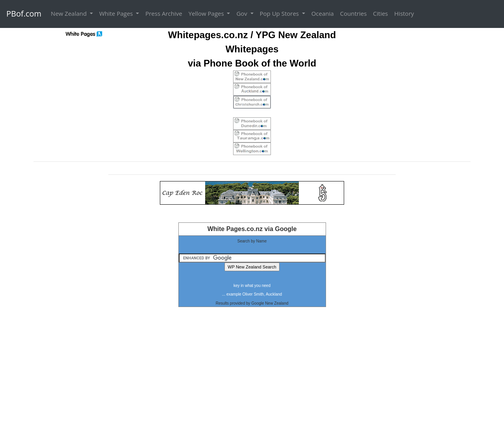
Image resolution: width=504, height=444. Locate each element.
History (404, 13)
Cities (380, 13)
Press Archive (164, 13)
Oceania (323, 13)
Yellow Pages (207, 13)
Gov (242, 13)
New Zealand (69, 13)
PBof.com (24, 14)
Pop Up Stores (280, 13)
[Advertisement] (252, 380)
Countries (354, 13)
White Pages (117, 13)
